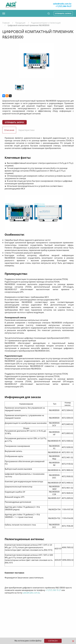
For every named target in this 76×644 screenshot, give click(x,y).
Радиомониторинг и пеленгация (46, 23)
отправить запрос (63, 14)
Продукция (20, 23)
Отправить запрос (15, 122)
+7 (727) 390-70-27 (63, 6)
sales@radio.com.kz (62, 4)
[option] (36, 60)
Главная (6, 23)
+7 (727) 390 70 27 (53, 590)
